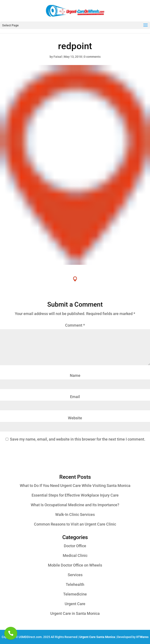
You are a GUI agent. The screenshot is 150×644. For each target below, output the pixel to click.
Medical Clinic (75, 555)
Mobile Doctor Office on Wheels (75, 565)
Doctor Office (75, 546)
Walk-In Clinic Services (75, 514)
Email (75, 397)
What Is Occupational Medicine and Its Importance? (75, 505)
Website (75, 418)
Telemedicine (75, 594)
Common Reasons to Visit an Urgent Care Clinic (75, 524)
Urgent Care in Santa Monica (75, 613)
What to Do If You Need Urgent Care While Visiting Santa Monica (75, 486)
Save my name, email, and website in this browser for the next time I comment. (78, 439)
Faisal (58, 57)
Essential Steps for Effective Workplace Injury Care (75, 495)
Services (75, 575)
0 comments (92, 57)
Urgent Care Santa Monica (97, 637)
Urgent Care (75, 604)
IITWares (142, 637)
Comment (75, 325)
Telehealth (75, 584)
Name (75, 375)
